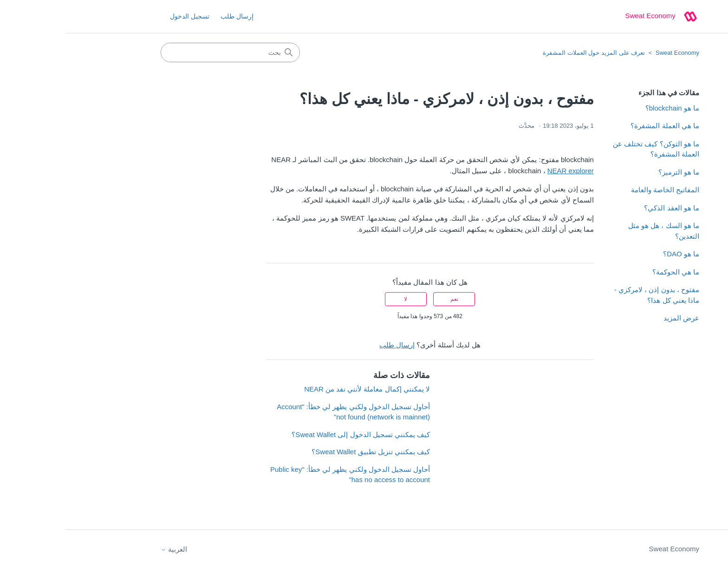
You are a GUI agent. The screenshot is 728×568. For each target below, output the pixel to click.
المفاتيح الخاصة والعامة (599, 190)
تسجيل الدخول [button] (124, 16)
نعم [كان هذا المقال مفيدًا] (388, 299)
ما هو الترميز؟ (613, 172)
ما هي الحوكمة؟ (610, 272)
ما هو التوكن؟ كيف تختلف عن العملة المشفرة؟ (590, 149)
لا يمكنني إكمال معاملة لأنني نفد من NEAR (301, 389)
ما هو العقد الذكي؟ (606, 208)
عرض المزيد (615, 318)
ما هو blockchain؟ (606, 108)
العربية (108, 549)
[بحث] (164, 52)
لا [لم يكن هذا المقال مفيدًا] (340, 299)
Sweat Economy (611, 53)
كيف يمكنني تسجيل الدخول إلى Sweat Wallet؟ (295, 434)
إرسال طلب (171, 16)
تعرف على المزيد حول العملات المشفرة (528, 53)
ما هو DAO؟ (615, 254)
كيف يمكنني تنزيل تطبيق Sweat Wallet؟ (305, 452)
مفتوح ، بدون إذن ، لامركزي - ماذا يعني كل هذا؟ (591, 295)
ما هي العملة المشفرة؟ (599, 126)
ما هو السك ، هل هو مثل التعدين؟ (598, 231)
